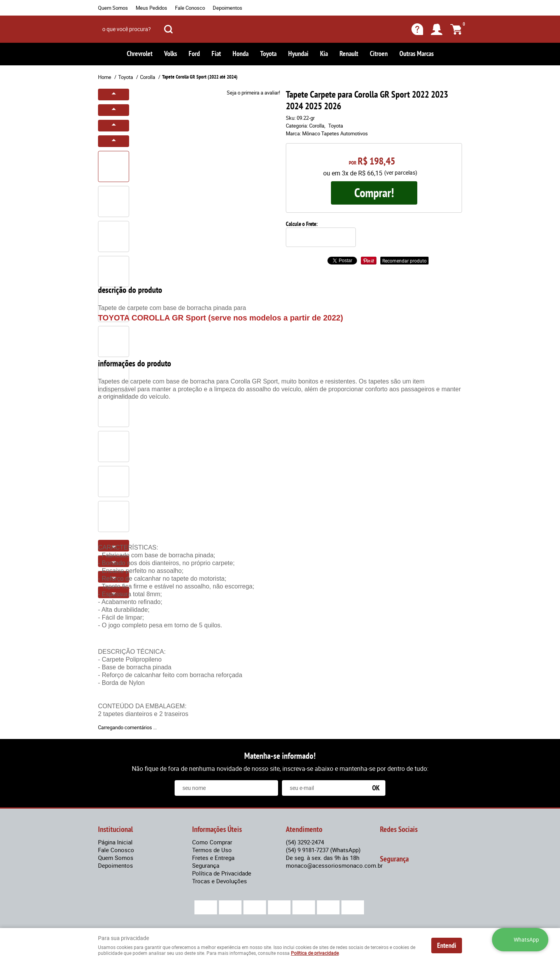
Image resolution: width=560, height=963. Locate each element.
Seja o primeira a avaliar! (253, 93)
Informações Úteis (217, 829)
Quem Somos (113, 8)
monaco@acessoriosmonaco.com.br (334, 865)
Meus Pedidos (151, 8)
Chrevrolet (140, 53)
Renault (349, 53)
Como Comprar (212, 842)
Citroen (379, 53)
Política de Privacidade (222, 873)
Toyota (268, 53)
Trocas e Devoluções (220, 881)
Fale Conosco (190, 8)
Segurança (206, 865)
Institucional (115, 829)
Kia (324, 53)
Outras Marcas (416, 53)
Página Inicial (115, 842)
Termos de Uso (212, 850)
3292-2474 (305, 842)
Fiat (216, 53)
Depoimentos (227, 8)
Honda (241, 53)
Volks (171, 53)
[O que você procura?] (168, 29)
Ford (194, 53)
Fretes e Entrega (213, 858)
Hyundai (298, 53)
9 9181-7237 (323, 850)
